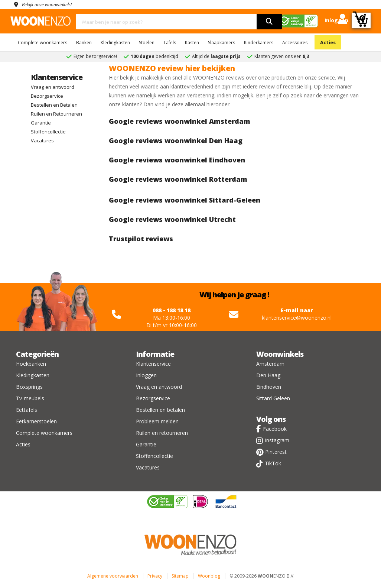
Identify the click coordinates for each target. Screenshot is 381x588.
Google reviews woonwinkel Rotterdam (178, 179)
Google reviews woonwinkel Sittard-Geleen (185, 200)
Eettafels (27, 410)
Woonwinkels (280, 354)
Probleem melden (157, 421)
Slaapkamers (222, 43)
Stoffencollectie (48, 132)
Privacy (155, 576)
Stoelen (147, 43)
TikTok (273, 463)
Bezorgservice (47, 96)
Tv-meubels (30, 398)
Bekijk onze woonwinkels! (51, 4)
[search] (269, 22)
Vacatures (42, 140)
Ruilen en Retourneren (56, 114)
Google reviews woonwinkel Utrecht (172, 219)
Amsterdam (270, 364)
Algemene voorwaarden (113, 576)
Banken (84, 43)
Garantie (41, 123)
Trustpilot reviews (141, 239)
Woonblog (209, 576)
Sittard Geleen (273, 398)
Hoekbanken (31, 364)
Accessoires (295, 43)
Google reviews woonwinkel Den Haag (176, 140)
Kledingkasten (115, 43)
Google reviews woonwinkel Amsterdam (180, 121)
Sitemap (180, 576)
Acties (328, 42)
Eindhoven (269, 387)
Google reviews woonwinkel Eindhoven (177, 160)
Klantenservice (57, 77)
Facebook (275, 429)
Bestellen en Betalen (54, 105)
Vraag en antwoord (53, 87)
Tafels (170, 43)
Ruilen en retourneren (162, 433)
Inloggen (146, 375)
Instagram (277, 440)
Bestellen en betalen (160, 410)
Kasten (192, 43)
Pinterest (276, 452)
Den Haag (268, 375)
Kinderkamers (259, 43)
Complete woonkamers (43, 43)
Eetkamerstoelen (36, 421)
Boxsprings (29, 387)
